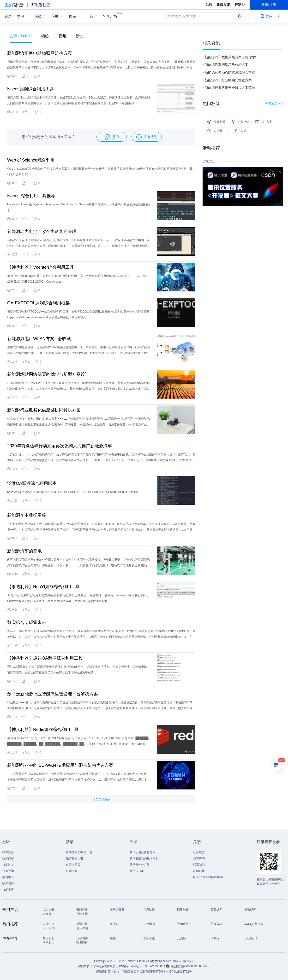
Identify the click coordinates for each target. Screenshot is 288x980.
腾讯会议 (237, 130)
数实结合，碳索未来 (27, 622)
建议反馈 (223, 5)
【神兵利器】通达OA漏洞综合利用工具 (45, 658)
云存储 (47, 914)
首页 (8, 16)
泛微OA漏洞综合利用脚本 (32, 483)
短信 (113, 938)
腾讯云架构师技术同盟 (144, 858)
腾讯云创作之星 (140, 865)
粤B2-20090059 (155, 966)
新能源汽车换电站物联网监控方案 (40, 53)
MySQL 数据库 (254, 924)
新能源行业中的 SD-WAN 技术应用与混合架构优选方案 (60, 765)
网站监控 (48, 943)
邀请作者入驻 (75, 858)
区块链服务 (117, 910)
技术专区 (8, 890)
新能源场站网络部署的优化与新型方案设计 (48, 374)
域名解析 (250, 910)
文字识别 (149, 938)
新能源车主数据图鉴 (27, 515)
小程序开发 (252, 938)
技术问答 (8, 858)
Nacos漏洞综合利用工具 (31, 89)
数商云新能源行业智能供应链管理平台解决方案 (53, 694)
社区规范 (199, 852)
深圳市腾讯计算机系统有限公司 (98, 966)
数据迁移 (82, 943)
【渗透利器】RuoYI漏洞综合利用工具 (43, 587)
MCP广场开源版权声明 (208, 877)
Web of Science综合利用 (31, 160)
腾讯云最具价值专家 (143, 852)
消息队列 (149, 910)
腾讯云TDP (137, 871)
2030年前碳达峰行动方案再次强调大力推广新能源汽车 (60, 446)
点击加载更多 (101, 799)
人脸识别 (48, 924)
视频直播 (82, 914)
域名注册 (48, 910)
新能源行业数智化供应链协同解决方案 (44, 410)
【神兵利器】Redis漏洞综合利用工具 (43, 730)
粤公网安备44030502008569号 (190, 966)
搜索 (240, 16)
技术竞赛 (72, 871)
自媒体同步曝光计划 (79, 852)
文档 (208, 5)
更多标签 (274, 104)
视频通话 (183, 924)
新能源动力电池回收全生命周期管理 (42, 232)
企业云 (114, 924)
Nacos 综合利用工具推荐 (31, 196)
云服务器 (216, 122)
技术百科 (8, 883)
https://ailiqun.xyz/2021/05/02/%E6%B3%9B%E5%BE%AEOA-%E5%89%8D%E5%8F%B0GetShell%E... (74, 492)
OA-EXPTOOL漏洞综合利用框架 (39, 303)
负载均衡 (82, 938)
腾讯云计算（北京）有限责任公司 (118, 972)
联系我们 (199, 865)
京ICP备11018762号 (179, 972)
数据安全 (48, 938)
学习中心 (8, 877)
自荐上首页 (73, 865)
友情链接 (199, 871)
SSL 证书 (49, 928)
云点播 (215, 130)
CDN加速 (150, 924)
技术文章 (8, 852)
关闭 (280, 172)
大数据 (215, 938)
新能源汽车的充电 (24, 551)
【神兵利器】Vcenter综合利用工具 (41, 267)
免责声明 (199, 858)
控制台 (240, 5)
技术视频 (8, 871)
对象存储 (240, 122)
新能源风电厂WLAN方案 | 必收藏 (39, 339)
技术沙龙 (8, 865)
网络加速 (183, 910)
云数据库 (216, 910)
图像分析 (216, 924)
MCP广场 (110, 16)
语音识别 (82, 928)
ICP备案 (264, 122)
